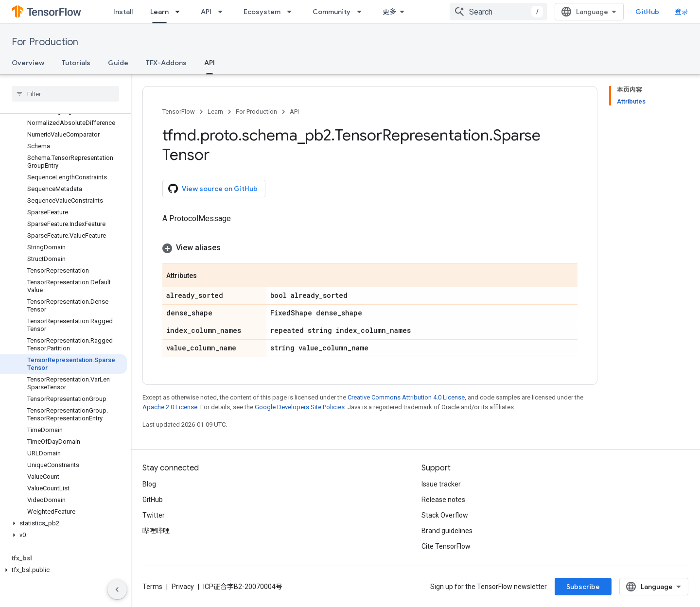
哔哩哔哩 (156, 531)
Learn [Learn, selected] (159, 12)
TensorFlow (179, 112)
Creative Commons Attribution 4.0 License (406, 397)
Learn (215, 112)
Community (332, 12)
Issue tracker (441, 484)
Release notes (443, 500)
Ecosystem (262, 12)
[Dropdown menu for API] (223, 12)
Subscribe (583, 587)
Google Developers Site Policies (300, 407)
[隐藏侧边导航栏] (117, 590)
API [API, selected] (210, 63)
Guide (118, 63)
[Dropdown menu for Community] (362, 12)
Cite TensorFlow (446, 546)
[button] (63, 523)
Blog (149, 484)
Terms (152, 587)
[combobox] (498, 12)
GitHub (647, 12)
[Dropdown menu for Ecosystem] (292, 12)
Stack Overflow (445, 515)
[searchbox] (65, 94)
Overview (28, 63)
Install (123, 12)
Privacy (183, 587)
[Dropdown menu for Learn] (180, 12)
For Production (45, 42)
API (206, 12)
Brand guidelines (447, 531)
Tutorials (76, 63)
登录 (682, 12)
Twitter (154, 515)
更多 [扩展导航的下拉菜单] (389, 12)
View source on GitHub (213, 189)
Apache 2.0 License (170, 407)
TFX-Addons (166, 63)
